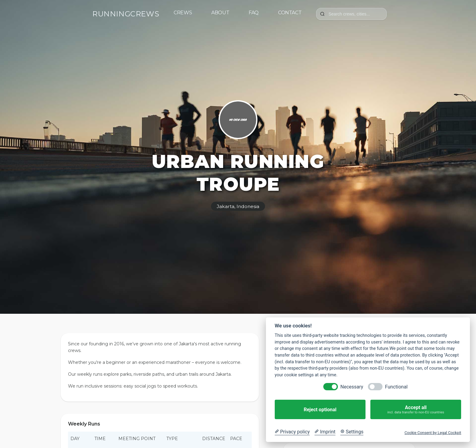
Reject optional (320, 410)
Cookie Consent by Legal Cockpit (433, 433)
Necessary (352, 387)
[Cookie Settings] (352, 432)
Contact (290, 13)
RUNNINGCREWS (126, 14)
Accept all (416, 410)
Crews (183, 13)
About (220, 13)
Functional (396, 387)
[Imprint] (325, 432)
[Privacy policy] (292, 432)
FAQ (254, 13)
